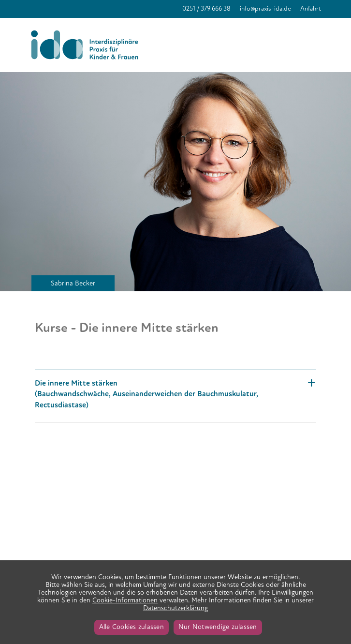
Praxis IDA (87, 45)
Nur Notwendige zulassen (218, 627)
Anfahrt (311, 8)
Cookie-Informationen (125, 600)
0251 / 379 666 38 (206, 8)
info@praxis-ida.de (265, 8)
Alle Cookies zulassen (132, 627)
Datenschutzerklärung (175, 608)
